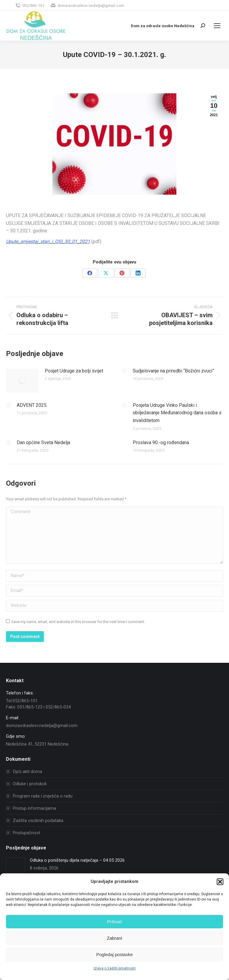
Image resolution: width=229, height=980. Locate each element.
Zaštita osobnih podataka (38, 820)
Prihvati (114, 922)
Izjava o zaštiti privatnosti (115, 968)
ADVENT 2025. (32, 405)
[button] (220, 882)
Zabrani (115, 938)
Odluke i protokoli (30, 784)
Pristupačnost (27, 833)
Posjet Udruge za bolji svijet (74, 371)
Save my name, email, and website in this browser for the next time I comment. (78, 622)
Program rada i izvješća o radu (43, 796)
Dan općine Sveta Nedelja (43, 443)
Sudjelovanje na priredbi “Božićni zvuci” (173, 371)
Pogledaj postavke (115, 954)
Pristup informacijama (34, 808)
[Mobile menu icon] (217, 26)
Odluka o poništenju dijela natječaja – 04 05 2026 (77, 860)
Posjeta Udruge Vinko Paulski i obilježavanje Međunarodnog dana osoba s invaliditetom (177, 413)
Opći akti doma (27, 772)
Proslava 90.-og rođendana (161, 443)
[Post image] (22, 381)
